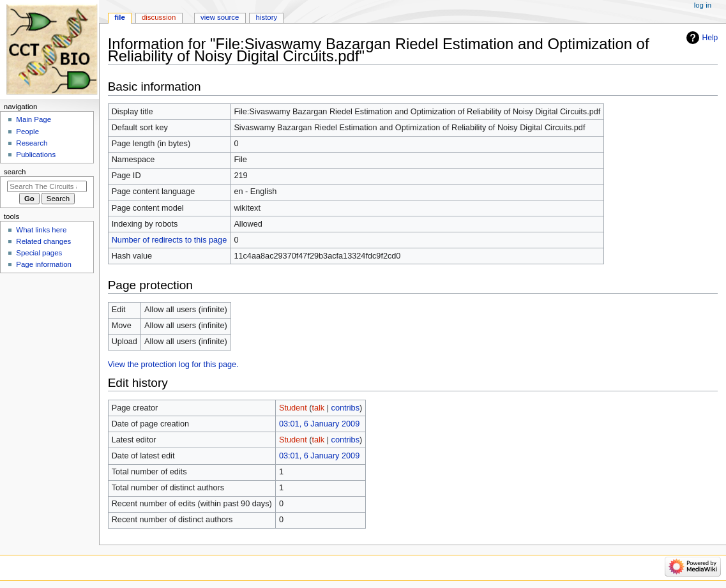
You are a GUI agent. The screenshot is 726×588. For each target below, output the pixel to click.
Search (15, 172)
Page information (44, 264)
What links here (41, 230)
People (27, 132)
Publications (36, 155)
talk (318, 408)
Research (32, 143)
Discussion (159, 17)
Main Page (34, 119)
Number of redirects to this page (170, 240)
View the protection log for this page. (173, 365)
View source (220, 17)
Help (710, 38)
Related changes (43, 241)
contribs (345, 408)
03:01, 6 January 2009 (319, 424)
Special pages (39, 253)
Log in (703, 5)
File (120, 17)
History (267, 17)
